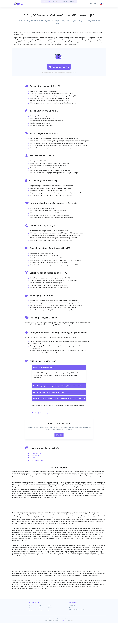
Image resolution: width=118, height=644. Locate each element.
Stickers (50, 631)
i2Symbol (41, 628)
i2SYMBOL (65, 1)
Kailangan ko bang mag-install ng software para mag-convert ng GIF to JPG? (59, 419)
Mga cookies (67, 639)
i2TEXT (59, 1)
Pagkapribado (51, 639)
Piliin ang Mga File (59, 77)
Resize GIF (35, 478)
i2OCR (54, 1)
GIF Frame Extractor (38, 481)
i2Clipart (50, 628)
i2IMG (49, 1)
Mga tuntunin (59, 639)
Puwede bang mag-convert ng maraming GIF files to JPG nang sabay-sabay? (59, 407)
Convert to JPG (36, 474)
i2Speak (31, 631)
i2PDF (44, 1)
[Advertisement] (59, 51)
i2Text (31, 628)
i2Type (40, 631)
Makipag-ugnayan (74, 628)
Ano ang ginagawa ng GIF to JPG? (59, 388)
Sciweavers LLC (64, 641)
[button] (94, 4)
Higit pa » (73, 1)
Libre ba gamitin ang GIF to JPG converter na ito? (59, 413)
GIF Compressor (37, 476)
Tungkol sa (72, 626)
